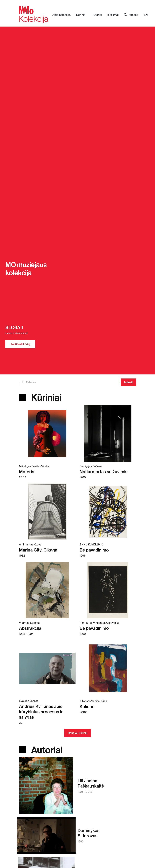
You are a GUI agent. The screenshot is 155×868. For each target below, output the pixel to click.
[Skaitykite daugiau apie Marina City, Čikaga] (47, 512)
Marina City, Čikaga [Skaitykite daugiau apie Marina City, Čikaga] (38, 550)
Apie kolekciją (62, 15)
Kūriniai (81, 15)
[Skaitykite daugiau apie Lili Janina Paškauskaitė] (46, 787)
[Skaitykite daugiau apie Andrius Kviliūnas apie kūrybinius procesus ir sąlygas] (47, 668)
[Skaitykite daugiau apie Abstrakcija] (47, 590)
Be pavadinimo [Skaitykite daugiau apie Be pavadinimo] (94, 550)
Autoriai (97, 15)
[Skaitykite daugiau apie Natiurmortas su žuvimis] (108, 433)
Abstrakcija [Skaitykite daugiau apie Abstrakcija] (30, 628)
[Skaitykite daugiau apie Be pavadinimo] (108, 512)
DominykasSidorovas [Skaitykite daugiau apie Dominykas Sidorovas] (89, 833)
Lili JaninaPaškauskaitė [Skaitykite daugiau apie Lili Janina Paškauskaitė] (91, 783)
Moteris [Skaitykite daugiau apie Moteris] (27, 472)
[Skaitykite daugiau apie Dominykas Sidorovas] (46, 837)
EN (146, 15)
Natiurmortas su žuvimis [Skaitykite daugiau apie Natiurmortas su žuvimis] (104, 472)
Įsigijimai (113, 15)
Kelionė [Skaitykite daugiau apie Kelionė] (87, 706)
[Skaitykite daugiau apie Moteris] (47, 433)
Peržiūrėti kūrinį (20, 344)
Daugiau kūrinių (78, 733)
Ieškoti (128, 382)
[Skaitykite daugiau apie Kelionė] (108, 668)
